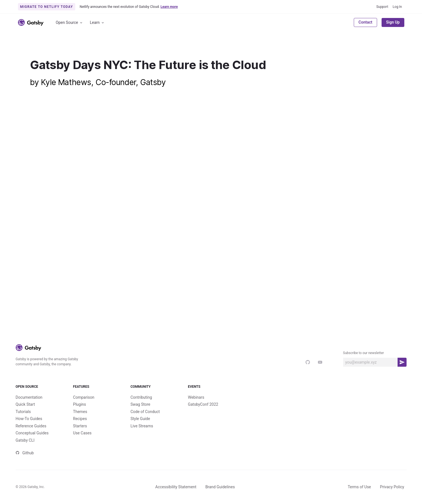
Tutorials (23, 412)
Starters (80, 426)
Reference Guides (31, 426)
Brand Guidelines (220, 487)
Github (25, 453)
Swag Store (141, 404)
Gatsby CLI (25, 440)
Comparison (84, 397)
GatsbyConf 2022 (203, 404)
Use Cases (82, 433)
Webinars (196, 397)
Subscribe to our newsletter (364, 353)
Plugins (79, 404)
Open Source (70, 23)
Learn (97, 23)
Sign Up (393, 22)
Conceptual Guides (32, 433)
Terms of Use (359, 487)
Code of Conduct (145, 412)
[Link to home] (31, 22)
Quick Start (25, 404)
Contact (365, 22)
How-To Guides (29, 419)
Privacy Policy (392, 487)
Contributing (141, 397)
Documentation (29, 397)
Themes (80, 412)
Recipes (80, 419)
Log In (397, 7)
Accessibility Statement (176, 487)
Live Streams (142, 426)
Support (382, 7)
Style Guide (140, 419)
